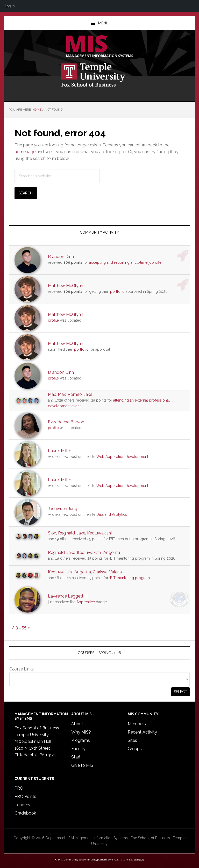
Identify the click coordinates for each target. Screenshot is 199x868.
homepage (25, 152)
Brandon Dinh (61, 257)
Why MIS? (81, 732)
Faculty (78, 749)
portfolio (117, 291)
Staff (76, 757)
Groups (135, 749)
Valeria (115, 572)
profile (53, 320)
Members (137, 724)
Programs (81, 740)
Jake (88, 394)
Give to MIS (82, 765)
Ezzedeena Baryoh (66, 422)
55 (24, 628)
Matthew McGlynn (66, 286)
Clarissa (100, 572)
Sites (132, 740)
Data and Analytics (112, 514)
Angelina (112, 552)
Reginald (66, 533)
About (77, 724)
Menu (103, 23)
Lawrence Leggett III (68, 596)
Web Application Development (122, 457)
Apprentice (86, 602)
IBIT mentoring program (130, 578)
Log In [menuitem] (10, 6)
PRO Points (25, 796)
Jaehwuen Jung (63, 509)
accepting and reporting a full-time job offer (126, 262)
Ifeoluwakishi (99, 533)
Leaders (22, 805)
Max (52, 394)
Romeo (75, 394)
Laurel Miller (59, 451)
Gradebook (25, 813)
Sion (52, 533)
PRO (19, 788)
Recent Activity (142, 732)
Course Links (22, 669)
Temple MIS (99, 47)
